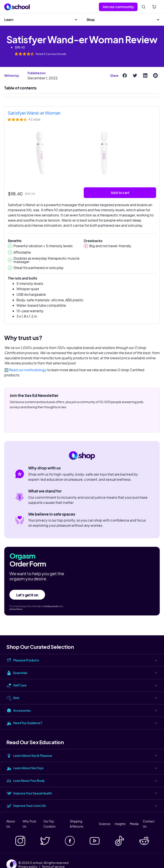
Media (134, 824)
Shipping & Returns (77, 824)
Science (105, 824)
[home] (17, 7)
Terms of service (53, 867)
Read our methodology (28, 370)
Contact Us (149, 824)
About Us (11, 824)
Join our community (118, 7)
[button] (41, 20)
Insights (120, 824)
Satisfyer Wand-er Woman (34, 113)
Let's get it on (27, 595)
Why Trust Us (29, 824)
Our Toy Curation (49, 824)
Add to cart (120, 193)
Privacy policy (28, 867)
